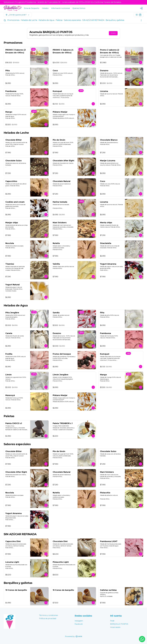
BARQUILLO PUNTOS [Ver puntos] (119, 624)
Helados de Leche (29, 20)
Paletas (59, 20)
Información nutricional (60, 8)
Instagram (79, 621)
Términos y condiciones (49, 615)
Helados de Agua (46, 20)
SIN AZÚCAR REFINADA (93, 20)
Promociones (13, 20)
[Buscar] (5, 20)
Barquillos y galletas (115, 20)
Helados (45, 8)
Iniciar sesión (115, 627)
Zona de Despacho (32, 8)
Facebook (79, 624)
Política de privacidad (48, 619)
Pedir (112, 621)
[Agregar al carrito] (46, 62)
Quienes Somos (79, 8)
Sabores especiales (72, 20)
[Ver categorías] (141, 20)
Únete (113, 33)
